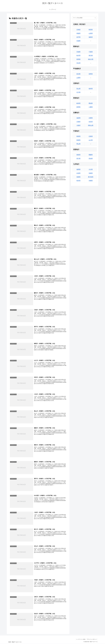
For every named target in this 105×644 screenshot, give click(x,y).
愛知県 (91, 103)
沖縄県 (91, 181)
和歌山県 (91, 125)
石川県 (78, 92)
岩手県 (78, 37)
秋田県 (91, 30)
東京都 (91, 56)
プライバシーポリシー (92, 639)
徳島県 (78, 155)
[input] (85, 18)
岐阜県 (78, 103)
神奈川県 (91, 59)
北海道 (78, 30)
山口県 (91, 140)
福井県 (91, 89)
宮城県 (78, 41)
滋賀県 (78, 118)
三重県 (91, 107)
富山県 (78, 89)
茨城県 (78, 52)
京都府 (78, 122)
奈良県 (91, 122)
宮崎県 (91, 173)
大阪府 (78, 125)
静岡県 (78, 107)
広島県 (91, 136)
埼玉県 (78, 63)
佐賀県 (78, 173)
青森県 (78, 33)
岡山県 (78, 144)
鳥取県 (78, 136)
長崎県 (78, 177)
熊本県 (78, 181)
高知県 (91, 159)
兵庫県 (91, 118)
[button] (95, 18)
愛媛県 (91, 155)
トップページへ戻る (81, 639)
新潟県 (78, 74)
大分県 (91, 169)
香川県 (78, 159)
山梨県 (78, 78)
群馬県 (78, 59)
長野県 (91, 74)
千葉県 (91, 52)
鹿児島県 (91, 177)
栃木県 (78, 56)
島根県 (78, 140)
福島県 (91, 37)
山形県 (91, 33)
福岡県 (78, 169)
